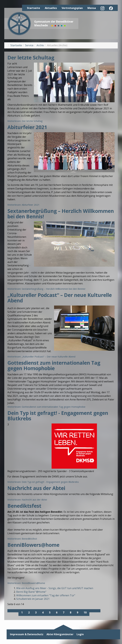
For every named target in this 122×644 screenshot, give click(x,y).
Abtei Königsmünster (60, 634)
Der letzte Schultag (31, 57)
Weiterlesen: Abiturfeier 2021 (23, 205)
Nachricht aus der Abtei (36, 488)
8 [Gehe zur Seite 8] (71, 612)
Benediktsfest (24, 506)
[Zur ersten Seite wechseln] (10, 611)
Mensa (92, 8)
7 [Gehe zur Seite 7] (64, 612)
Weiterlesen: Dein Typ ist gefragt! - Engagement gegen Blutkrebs (43, 482)
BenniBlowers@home (33, 545)
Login (80, 634)
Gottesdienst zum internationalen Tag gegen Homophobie (54, 365)
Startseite (33, 8)
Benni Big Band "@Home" (31, 592)
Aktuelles (51, 8)
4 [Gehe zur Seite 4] (43, 612)
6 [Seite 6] (57, 612)
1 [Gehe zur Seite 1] (22, 612)
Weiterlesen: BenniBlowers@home (26, 583)
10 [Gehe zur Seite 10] (85, 612)
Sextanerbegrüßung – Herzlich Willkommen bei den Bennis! (61, 214)
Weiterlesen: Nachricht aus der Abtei (27, 500)
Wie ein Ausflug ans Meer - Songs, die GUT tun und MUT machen (55, 588)
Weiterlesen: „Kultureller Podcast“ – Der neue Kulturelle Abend (41, 357)
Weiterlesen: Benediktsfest (22, 539)
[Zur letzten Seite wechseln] (98, 611)
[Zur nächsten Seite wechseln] (92, 611)
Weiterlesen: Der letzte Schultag (25, 121)
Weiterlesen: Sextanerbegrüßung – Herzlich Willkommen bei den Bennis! (46, 289)
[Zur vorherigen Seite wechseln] (16, 611)
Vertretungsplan (72, 8)
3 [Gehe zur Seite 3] (36, 612)
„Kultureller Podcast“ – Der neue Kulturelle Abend (60, 298)
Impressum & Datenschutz (27, 634)
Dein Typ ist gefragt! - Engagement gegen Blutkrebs (58, 416)
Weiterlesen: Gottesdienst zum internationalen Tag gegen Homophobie (46, 407)
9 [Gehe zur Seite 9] (77, 612)
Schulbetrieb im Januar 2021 (33, 599)
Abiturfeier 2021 (27, 127)
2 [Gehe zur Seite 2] (29, 612)
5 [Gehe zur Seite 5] (50, 612)
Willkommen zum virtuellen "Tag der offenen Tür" (46, 595)
